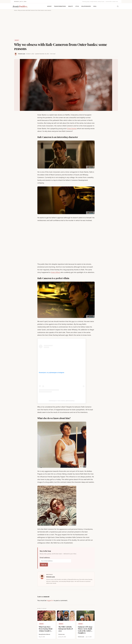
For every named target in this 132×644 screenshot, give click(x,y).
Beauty (71, 6)
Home (16, 10)
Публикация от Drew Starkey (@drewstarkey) (62, 401)
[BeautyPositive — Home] (20, 6)
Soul (95, 6)
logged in (50, 600)
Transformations (60, 6)
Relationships (86, 6)
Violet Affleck (55, 272)
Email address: (56, 560)
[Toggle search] (118, 6)
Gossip (49, 6)
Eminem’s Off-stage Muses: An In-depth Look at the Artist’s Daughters (85, 630)
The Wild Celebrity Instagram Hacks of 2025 (66, 629)
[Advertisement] (66, 25)
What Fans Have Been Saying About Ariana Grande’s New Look (46, 630)
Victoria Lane (22, 54)
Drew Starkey (72, 128)
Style (77, 6)
